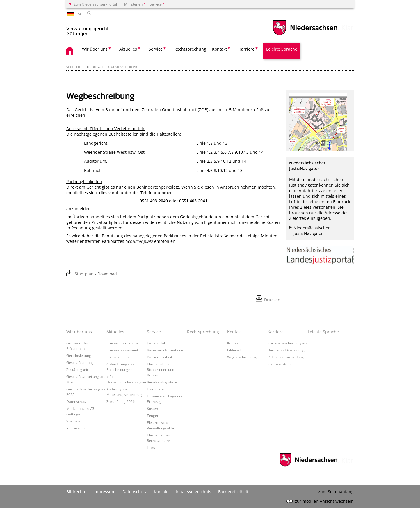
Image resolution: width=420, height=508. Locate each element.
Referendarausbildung (286, 357)
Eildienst (234, 350)
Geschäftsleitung (80, 362)
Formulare (155, 389)
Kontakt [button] (219, 49)
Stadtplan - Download (96, 274)
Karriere (276, 332)
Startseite (74, 67)
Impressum (75, 428)
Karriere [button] (247, 49)
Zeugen (153, 415)
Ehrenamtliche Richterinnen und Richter (161, 369)
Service (154, 332)
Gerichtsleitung (79, 355)
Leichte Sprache (282, 49)
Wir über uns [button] (95, 49)
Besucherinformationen (166, 350)
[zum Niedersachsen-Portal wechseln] (305, 34)
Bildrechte (76, 492)
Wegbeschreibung (124, 67)
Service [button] (156, 49)
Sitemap (73, 421)
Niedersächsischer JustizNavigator (312, 231)
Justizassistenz (279, 364)
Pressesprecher (119, 357)
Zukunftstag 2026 (121, 401)
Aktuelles (115, 332)
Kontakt (97, 67)
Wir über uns (79, 332)
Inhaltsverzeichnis (193, 492)
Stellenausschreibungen (287, 343)
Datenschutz (76, 401)
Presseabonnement (122, 350)
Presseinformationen (123, 343)
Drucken (272, 300)
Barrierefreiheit (160, 357)
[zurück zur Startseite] (88, 29)
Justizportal (156, 343)
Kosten (152, 408)
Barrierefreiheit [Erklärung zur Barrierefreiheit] (233, 492)
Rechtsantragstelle (162, 382)
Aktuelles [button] (128, 49)
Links (151, 447)
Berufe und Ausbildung (286, 350)
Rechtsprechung (190, 49)
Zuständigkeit (77, 369)
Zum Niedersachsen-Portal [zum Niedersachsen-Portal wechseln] (95, 4)
